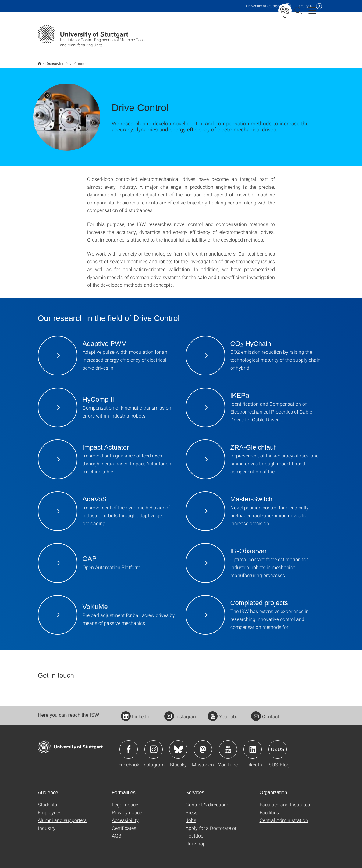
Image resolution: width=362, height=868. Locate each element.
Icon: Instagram (154, 745)
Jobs (191, 816)
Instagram (181, 712)
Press (192, 808)
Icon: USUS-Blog (278, 745)
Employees (50, 808)
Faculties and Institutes (285, 800)
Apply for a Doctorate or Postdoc (211, 828)
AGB (117, 832)
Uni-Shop (196, 839)
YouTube (223, 712)
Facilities (269, 808)
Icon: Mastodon (203, 745)
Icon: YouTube (228, 745)
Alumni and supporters (62, 816)
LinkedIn (136, 712)
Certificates (124, 824)
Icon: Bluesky (178, 745)
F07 (305, 6)
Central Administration (284, 816)
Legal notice (125, 800)
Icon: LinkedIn (253, 745)
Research (50, 61)
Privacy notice (127, 808)
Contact (265, 712)
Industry (47, 824)
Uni (264, 6)
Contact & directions (207, 800)
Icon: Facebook (129, 745)
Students (47, 800)
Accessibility (125, 816)
